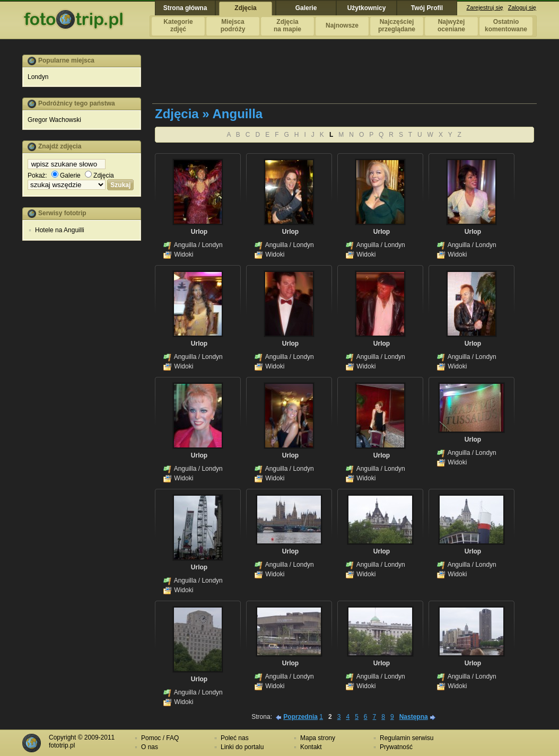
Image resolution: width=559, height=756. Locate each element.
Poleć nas (235, 738)
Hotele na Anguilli (60, 230)
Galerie (66, 175)
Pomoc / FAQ (160, 738)
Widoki (184, 254)
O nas (150, 747)
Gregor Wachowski (54, 120)
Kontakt (311, 747)
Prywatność (396, 747)
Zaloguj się (522, 7)
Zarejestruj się (485, 7)
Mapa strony (318, 738)
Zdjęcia (99, 175)
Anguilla (185, 245)
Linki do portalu (242, 747)
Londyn (38, 77)
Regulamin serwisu (407, 738)
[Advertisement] (82, 410)
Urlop (199, 232)
